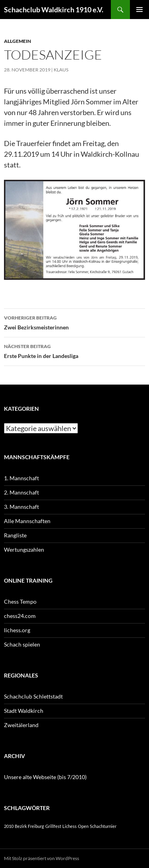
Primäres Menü (139, 10)
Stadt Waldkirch (24, 711)
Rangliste (15, 535)
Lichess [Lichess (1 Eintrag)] (70, 826)
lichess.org (17, 630)
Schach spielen (22, 644)
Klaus (61, 70)
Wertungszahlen (24, 549)
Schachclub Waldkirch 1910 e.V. (54, 10)
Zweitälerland (21, 725)
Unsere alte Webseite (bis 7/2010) (45, 777)
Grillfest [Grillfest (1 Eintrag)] (53, 826)
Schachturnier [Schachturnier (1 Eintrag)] (103, 826)
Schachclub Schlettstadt (33, 696)
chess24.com (20, 616)
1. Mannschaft (21, 478)
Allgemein (17, 41)
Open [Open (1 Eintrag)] (83, 826)
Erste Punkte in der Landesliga (74, 350)
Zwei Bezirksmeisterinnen (74, 322)
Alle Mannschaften (27, 521)
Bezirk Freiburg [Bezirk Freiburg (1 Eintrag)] (29, 826)
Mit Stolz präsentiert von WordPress (42, 858)
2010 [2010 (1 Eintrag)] (9, 826)
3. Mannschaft (21, 507)
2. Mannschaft (21, 492)
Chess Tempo (20, 601)
